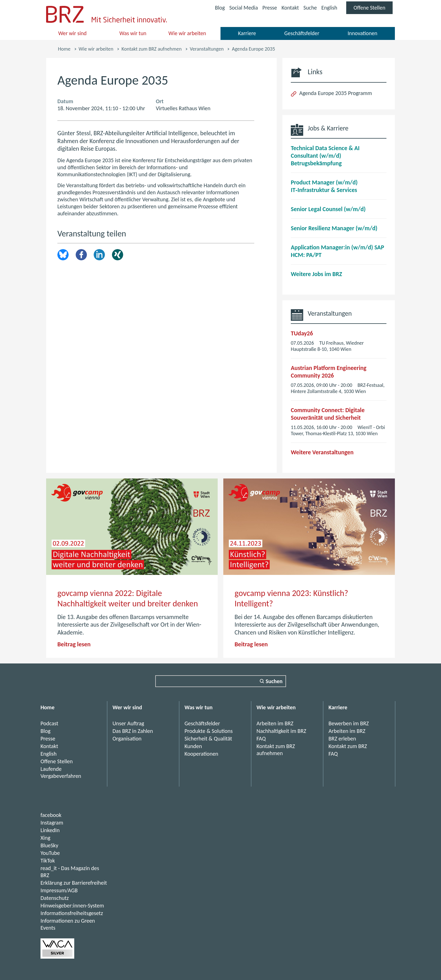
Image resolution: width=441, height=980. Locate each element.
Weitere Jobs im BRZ (316, 274)
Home (64, 49)
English (329, 8)
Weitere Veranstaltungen (322, 452)
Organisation (127, 739)
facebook (51, 815)
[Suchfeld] (221, 681)
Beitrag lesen (74, 644)
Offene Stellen (373, 9)
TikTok (48, 861)
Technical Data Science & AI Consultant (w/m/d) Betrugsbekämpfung (325, 156)
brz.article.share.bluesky (63, 255)
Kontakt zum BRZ (348, 746)
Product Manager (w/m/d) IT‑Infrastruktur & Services (324, 186)
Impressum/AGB (59, 890)
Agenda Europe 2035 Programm (336, 93)
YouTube (50, 853)
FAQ (261, 739)
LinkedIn (99, 255)
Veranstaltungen (207, 49)
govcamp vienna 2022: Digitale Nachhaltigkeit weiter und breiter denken (128, 598)
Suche (310, 8)
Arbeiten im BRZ (275, 723)
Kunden (193, 746)
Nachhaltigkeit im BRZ (281, 731)
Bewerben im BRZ (349, 723)
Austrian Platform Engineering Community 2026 (329, 372)
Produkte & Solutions (209, 731)
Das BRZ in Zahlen (133, 731)
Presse (268, 8)
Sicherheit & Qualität (208, 739)
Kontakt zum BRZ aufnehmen (152, 49)
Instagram (52, 823)
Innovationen (362, 33)
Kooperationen (201, 754)
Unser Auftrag (128, 723)
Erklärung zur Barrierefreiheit (74, 883)
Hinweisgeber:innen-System (72, 906)
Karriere (247, 33)
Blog (218, 8)
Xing (118, 255)
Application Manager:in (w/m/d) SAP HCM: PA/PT (337, 251)
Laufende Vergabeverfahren (61, 772)
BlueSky (49, 845)
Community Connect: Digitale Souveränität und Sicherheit (328, 414)
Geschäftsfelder (302, 33)
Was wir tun (133, 33)
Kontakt (289, 8)
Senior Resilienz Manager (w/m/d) (334, 228)
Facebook (81, 255)
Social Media (242, 8)
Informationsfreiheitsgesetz (72, 913)
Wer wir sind (73, 33)
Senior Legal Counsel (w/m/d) (328, 209)
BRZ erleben (342, 739)
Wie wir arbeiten (187, 33)
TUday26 (302, 333)
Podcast (49, 723)
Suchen (274, 681)
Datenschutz (55, 898)
